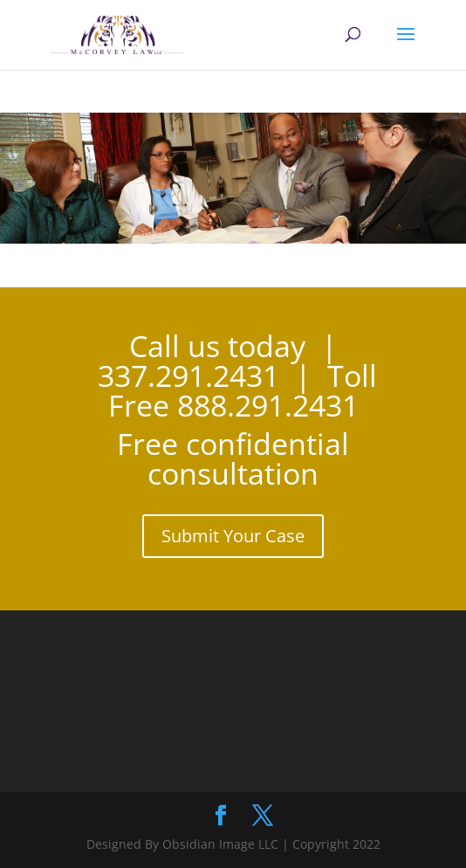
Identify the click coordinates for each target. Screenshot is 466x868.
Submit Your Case (233, 536)
